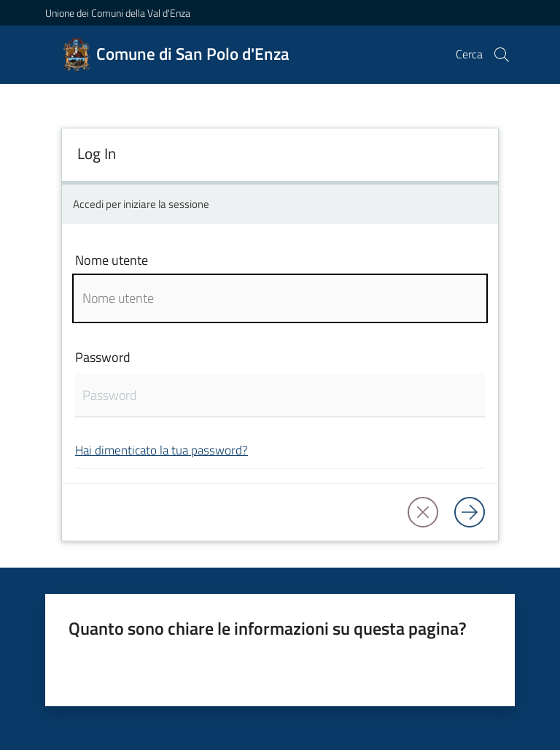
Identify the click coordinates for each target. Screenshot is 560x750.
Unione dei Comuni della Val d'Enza (118, 13)
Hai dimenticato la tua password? (162, 450)
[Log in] (470, 512)
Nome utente (112, 260)
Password (103, 357)
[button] (502, 55)
